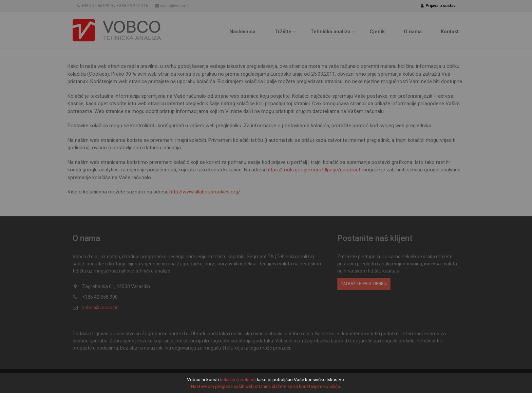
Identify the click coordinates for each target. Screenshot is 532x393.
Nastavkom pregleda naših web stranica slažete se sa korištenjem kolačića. (266, 386)
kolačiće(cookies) (238, 379)
